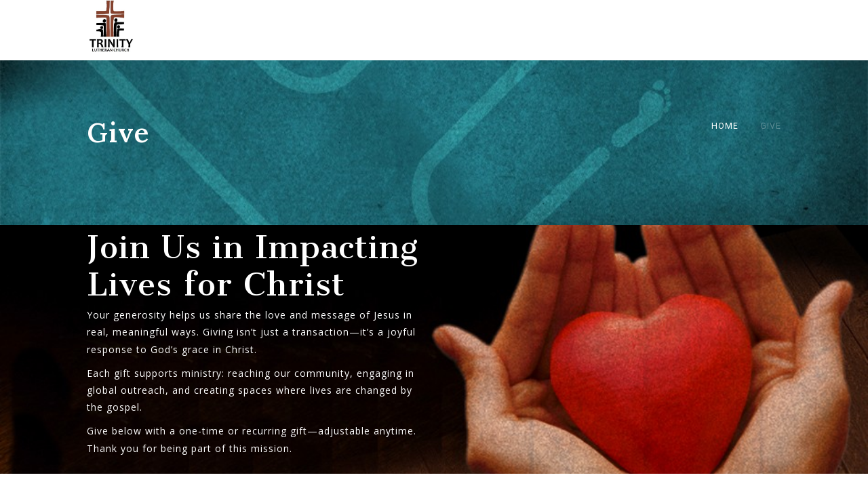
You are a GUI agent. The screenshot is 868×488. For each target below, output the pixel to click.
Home (725, 126)
